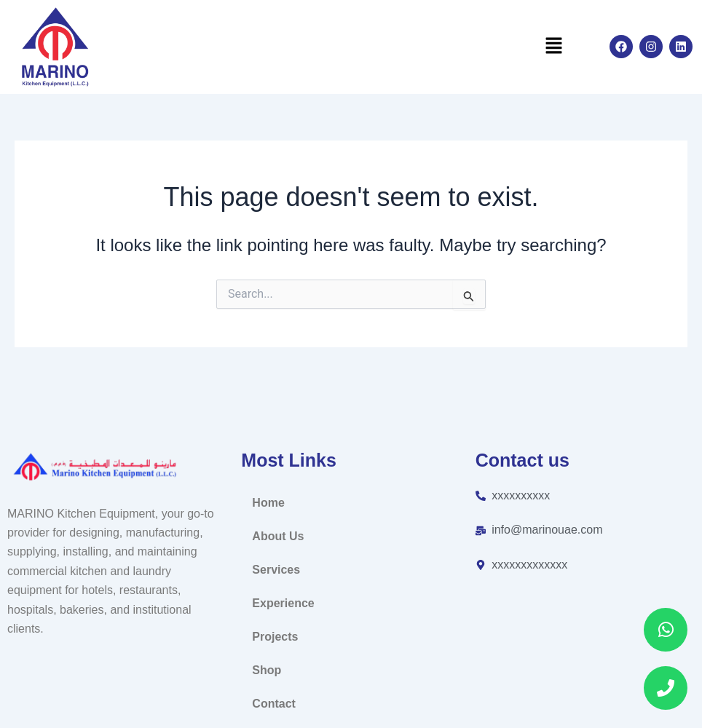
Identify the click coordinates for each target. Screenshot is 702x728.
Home (268, 503)
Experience (283, 603)
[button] (553, 47)
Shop (267, 670)
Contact (274, 704)
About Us (278, 536)
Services (276, 570)
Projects (275, 637)
